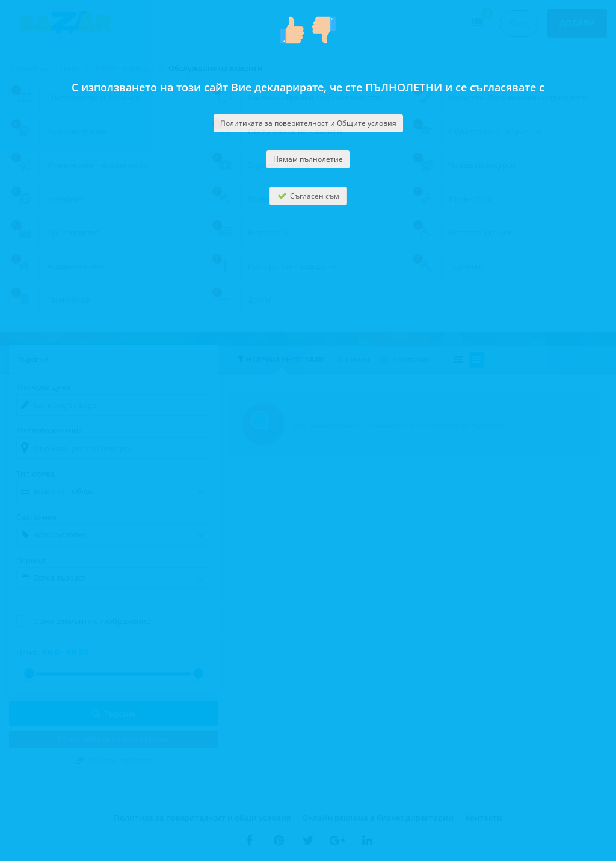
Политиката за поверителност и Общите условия (308, 123)
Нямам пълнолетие (308, 159)
